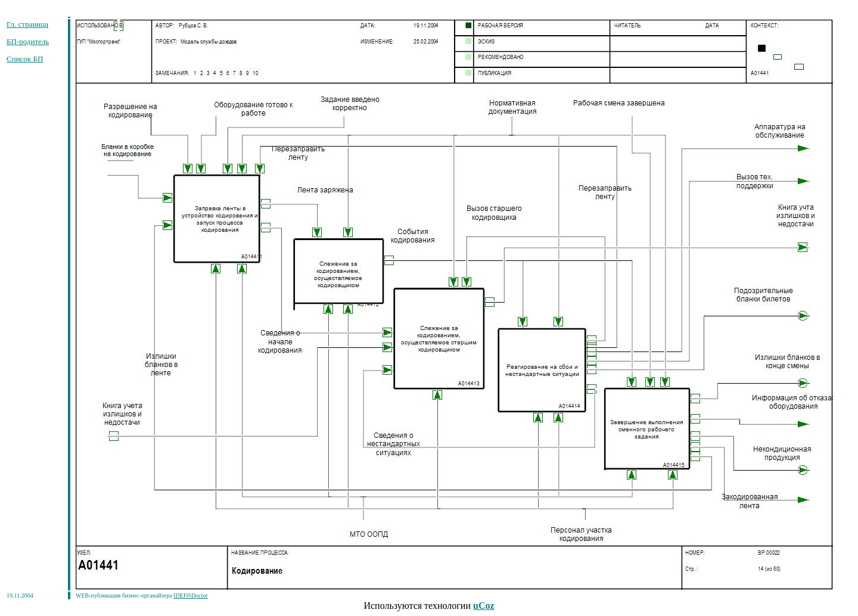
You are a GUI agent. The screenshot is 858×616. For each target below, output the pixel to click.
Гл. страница (27, 24)
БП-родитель (28, 41)
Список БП (25, 59)
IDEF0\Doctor (191, 595)
